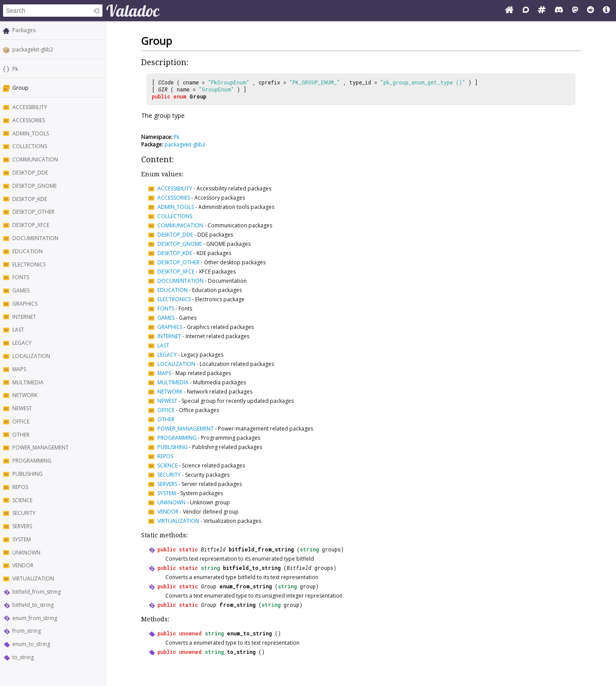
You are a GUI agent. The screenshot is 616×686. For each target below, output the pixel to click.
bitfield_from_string (36, 592)
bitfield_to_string (33, 605)
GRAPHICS (25, 304)
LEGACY (22, 343)
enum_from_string (35, 618)
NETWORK (25, 395)
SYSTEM (22, 539)
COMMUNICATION (35, 159)
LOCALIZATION (31, 356)
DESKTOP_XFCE (31, 225)
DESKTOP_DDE (30, 173)
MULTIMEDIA (28, 382)
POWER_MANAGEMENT (40, 447)
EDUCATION (27, 251)
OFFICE (21, 421)
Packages (24, 30)
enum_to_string (31, 644)
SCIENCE (22, 500)
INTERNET (24, 317)
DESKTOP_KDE (30, 199)
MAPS (19, 369)
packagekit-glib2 (33, 49)
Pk (15, 69)
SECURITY (24, 513)
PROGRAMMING (32, 461)
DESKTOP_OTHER (33, 212)
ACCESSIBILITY (30, 107)
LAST (18, 330)
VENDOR (23, 565)
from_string (27, 631)
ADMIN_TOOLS (31, 133)
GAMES (21, 290)
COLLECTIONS (30, 146)
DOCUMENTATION (35, 238)
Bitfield (213, 549)
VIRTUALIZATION (33, 578)
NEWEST (22, 408)
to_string (23, 657)
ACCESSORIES (29, 120)
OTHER (21, 435)
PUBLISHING (27, 474)
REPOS (20, 487)
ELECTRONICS (29, 265)
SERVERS (22, 526)
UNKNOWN (26, 553)
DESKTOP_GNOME (35, 186)
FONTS (21, 277)
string (309, 549)
